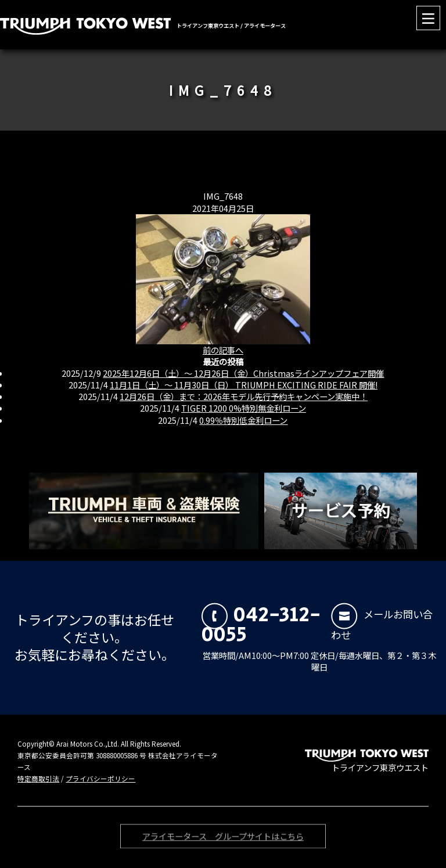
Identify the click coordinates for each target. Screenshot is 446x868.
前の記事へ (223, 350)
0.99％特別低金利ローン (243, 420)
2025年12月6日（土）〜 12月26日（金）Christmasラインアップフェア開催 (243, 373)
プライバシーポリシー (100, 779)
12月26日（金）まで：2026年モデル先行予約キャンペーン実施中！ (244, 396)
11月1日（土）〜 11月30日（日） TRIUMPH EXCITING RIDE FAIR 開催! (244, 385)
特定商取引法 (38, 779)
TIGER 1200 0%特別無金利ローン (244, 408)
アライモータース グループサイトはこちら (223, 838)
